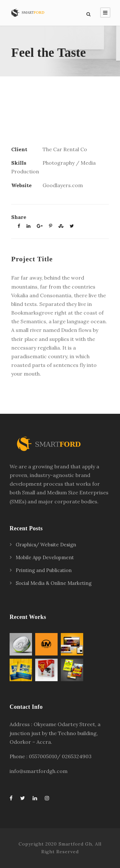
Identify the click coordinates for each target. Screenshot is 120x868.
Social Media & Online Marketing (54, 583)
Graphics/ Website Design (46, 545)
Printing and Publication (44, 570)
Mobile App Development (45, 557)
